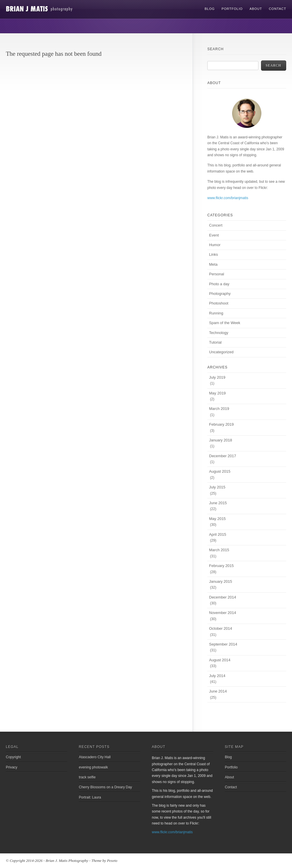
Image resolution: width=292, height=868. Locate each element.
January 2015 (221, 581)
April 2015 (218, 534)
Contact (278, 9)
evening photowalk (93, 767)
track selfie (87, 777)
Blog (210, 9)
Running (216, 313)
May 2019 (217, 393)
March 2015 (219, 550)
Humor (215, 245)
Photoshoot (219, 303)
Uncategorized (221, 352)
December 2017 (223, 456)
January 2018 (221, 440)
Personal (217, 274)
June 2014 (218, 691)
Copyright (13, 757)
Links (213, 254)
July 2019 (217, 377)
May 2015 (217, 519)
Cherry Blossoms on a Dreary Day (105, 787)
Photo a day (219, 284)
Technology (219, 333)
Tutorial (215, 342)
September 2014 (223, 644)
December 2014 (223, 597)
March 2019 (219, 409)
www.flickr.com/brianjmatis (228, 198)
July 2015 (217, 487)
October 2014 (221, 628)
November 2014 (223, 613)
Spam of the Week (225, 323)
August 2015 (220, 471)
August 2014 (220, 660)
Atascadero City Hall (95, 757)
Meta (213, 264)
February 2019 (221, 424)
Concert (216, 225)
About (256, 9)
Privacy (12, 767)
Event (214, 235)
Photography (220, 294)
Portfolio (232, 9)
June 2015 (218, 503)
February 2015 (221, 566)
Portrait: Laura (90, 797)
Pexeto (112, 861)
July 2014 (217, 676)
